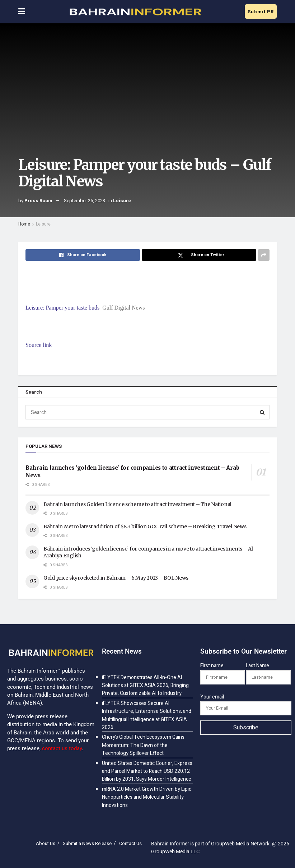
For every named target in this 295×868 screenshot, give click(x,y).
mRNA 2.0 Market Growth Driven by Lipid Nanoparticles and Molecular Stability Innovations (147, 797)
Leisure (122, 201)
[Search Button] (262, 412)
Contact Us (130, 843)
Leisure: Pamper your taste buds (62, 308)
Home (24, 224)
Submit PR (261, 12)
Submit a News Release (87, 843)
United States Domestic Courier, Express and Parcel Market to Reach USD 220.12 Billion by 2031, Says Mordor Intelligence (147, 771)
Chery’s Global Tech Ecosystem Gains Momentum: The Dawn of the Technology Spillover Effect (143, 745)
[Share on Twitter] (199, 255)
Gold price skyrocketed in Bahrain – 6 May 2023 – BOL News (116, 578)
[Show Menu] (22, 12)
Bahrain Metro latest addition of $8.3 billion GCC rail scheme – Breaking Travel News (145, 526)
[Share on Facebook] (83, 255)
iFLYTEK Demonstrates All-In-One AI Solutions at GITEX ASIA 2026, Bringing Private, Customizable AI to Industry (145, 686)
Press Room (38, 201)
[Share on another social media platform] (264, 255)
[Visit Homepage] (135, 12)
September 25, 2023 (85, 201)
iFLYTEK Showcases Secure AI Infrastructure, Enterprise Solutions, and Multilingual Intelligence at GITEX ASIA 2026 (147, 715)
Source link (39, 345)
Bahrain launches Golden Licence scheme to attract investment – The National (137, 504)
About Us (46, 843)
